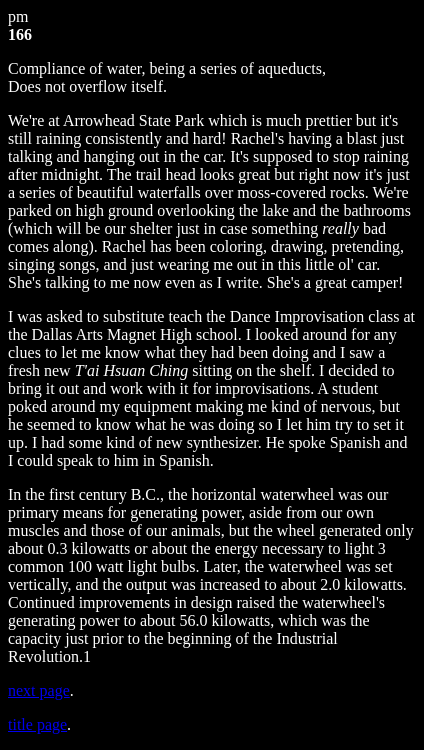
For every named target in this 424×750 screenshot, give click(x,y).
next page (39, 690)
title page (37, 724)
